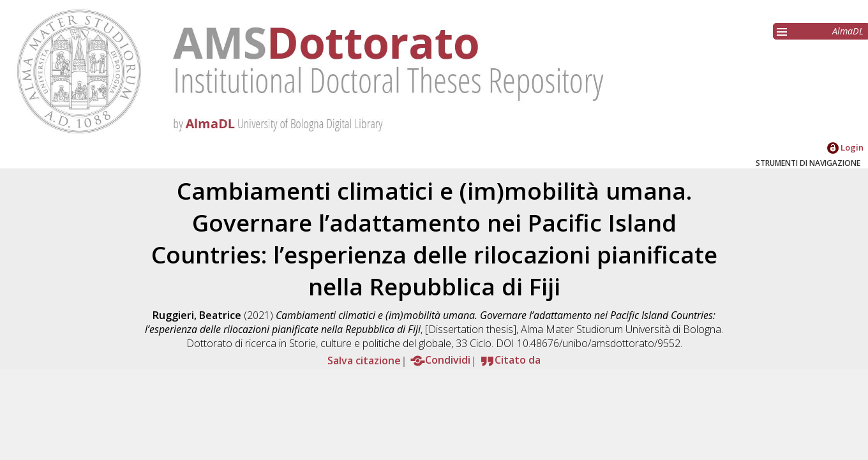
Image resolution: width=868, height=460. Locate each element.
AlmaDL (848, 31)
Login (845, 147)
